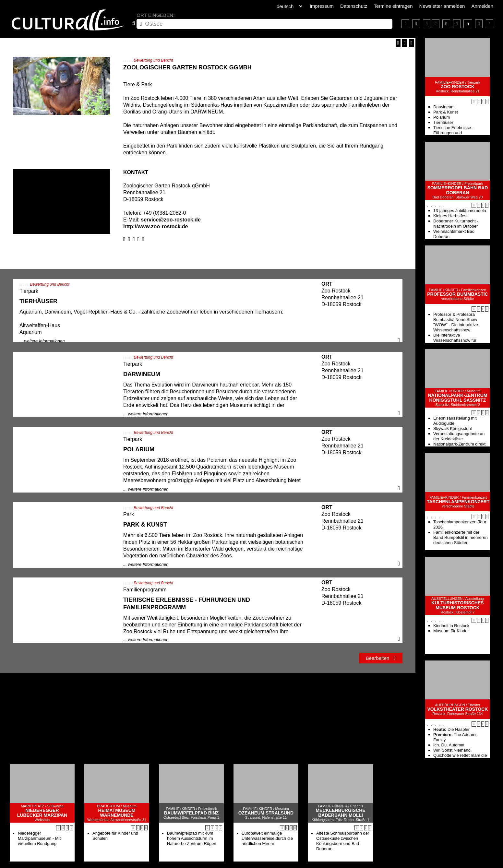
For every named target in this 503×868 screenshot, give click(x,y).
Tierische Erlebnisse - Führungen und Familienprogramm (454, 133)
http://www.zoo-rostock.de (156, 226)
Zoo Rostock (458, 87)
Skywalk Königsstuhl (453, 428)
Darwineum (444, 107)
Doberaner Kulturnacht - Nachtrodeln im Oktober (456, 224)
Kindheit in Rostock (451, 626)
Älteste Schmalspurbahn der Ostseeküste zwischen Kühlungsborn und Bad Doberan (343, 841)
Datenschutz (354, 6)
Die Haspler (451, 729)
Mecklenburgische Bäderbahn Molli (340, 813)
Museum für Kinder (451, 631)
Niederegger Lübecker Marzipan (42, 813)
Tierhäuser (443, 122)
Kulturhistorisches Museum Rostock (457, 605)
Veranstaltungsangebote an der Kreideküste (459, 436)
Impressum (322, 6)
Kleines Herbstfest (450, 216)
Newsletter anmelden (442, 6)
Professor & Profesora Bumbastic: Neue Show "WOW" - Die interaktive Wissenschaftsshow (456, 322)
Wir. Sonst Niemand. (453, 750)
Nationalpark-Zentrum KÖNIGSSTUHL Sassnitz (457, 398)
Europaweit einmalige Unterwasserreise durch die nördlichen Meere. (267, 838)
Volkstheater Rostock (458, 709)
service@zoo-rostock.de (171, 220)
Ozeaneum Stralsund (266, 813)
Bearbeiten (381, 658)
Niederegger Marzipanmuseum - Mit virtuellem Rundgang (39, 838)
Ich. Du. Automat (449, 745)
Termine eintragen (393, 6)
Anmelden (482, 6)
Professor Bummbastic (457, 294)
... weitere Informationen (42, 341)
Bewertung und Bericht (153, 60)
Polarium (442, 117)
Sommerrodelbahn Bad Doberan (458, 190)
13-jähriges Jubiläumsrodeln (460, 211)
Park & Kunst (446, 112)
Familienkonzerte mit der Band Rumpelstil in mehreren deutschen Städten (461, 537)
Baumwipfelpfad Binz (192, 813)
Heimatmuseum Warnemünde (117, 813)
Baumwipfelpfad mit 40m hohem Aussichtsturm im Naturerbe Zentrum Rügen (192, 838)
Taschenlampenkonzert (458, 502)
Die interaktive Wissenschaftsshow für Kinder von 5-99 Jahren (455, 340)
